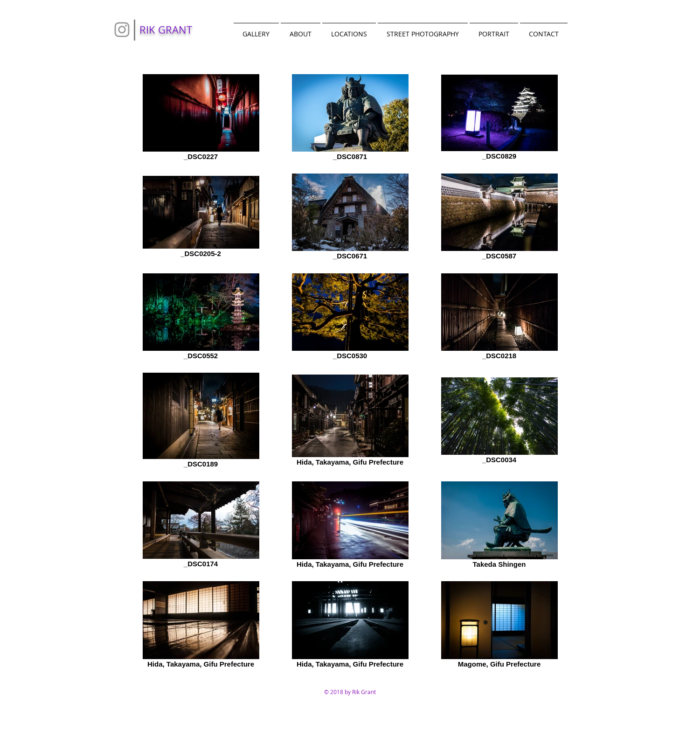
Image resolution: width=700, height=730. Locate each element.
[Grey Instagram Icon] (122, 30)
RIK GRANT (166, 30)
